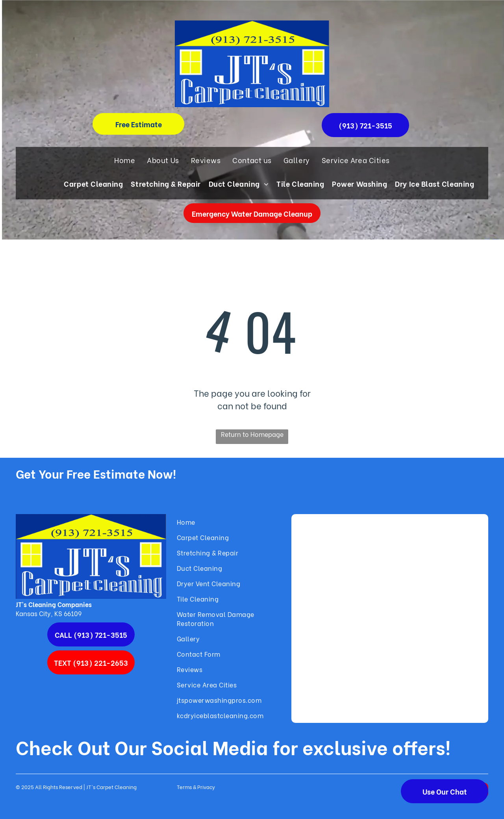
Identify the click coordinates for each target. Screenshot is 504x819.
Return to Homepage (252, 434)
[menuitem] (125, 160)
